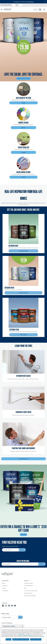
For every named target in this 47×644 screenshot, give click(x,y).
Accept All (8, 639)
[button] (2, 10)
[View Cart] (44, 10)
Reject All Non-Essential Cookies (21, 639)
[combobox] (36, 9)
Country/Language (7, 623)
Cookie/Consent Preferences (25, 635)
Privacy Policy (22, 634)
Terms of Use (41, 636)
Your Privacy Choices (36, 639)
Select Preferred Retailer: (6, 5)
